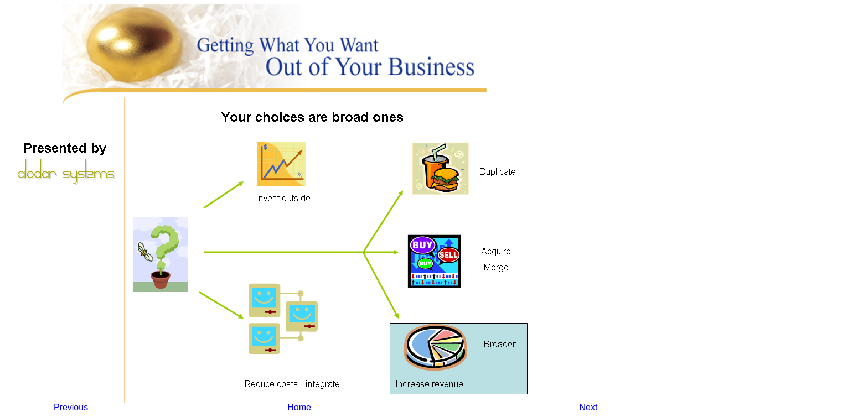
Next (588, 407)
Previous (71, 407)
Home (299, 407)
